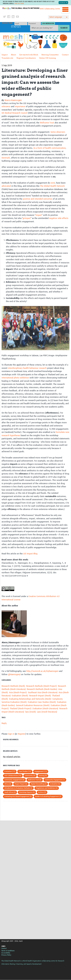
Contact (65, 55)
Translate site (7, 58)
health (26, 368)
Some (53, 132)
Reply (4, 723)
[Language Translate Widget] (58, 17)
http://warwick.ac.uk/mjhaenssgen (42, 671)
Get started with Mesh (29, 55)
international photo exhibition (15, 378)
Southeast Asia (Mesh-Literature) (43, 693)
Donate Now (7, 23)
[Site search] (45, 28)
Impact (5, 55)
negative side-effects (59, 218)
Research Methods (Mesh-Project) (41, 686)
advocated (6, 186)
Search (64, 28)
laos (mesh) (31, 712)
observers (61, 132)
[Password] (34, 23)
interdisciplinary (15, 368)
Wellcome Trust (47, 123)
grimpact (27, 218)
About (13, 55)
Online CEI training (48, 58)
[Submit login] (48, 23)
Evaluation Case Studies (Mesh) (42, 702)
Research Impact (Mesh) (40, 696)
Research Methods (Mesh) (13, 686)
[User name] (21, 23)
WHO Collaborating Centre (50, 9)
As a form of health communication (50, 148)
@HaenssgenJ (14, 674)
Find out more (19, 4)
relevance (6, 107)
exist (53, 183)
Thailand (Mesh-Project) (21, 709)
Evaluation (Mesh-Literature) (45, 709)
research (43, 368)
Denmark (6, 158)
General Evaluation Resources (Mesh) (33, 705)
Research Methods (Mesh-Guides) (42, 689)
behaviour (34, 368)
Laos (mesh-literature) (47, 712)
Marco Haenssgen (13, 100)
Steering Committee (50, 55)
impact (39, 215)
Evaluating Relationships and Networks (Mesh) (30, 699)
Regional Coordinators (26, 58)
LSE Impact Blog (30, 554)
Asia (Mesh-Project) (18, 693)
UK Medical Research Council (14, 113)
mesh (16, 27)
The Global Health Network (21, 8)
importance (20, 107)
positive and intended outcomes (38, 199)
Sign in (11, 734)
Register (22, 734)
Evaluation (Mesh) (20, 696)
